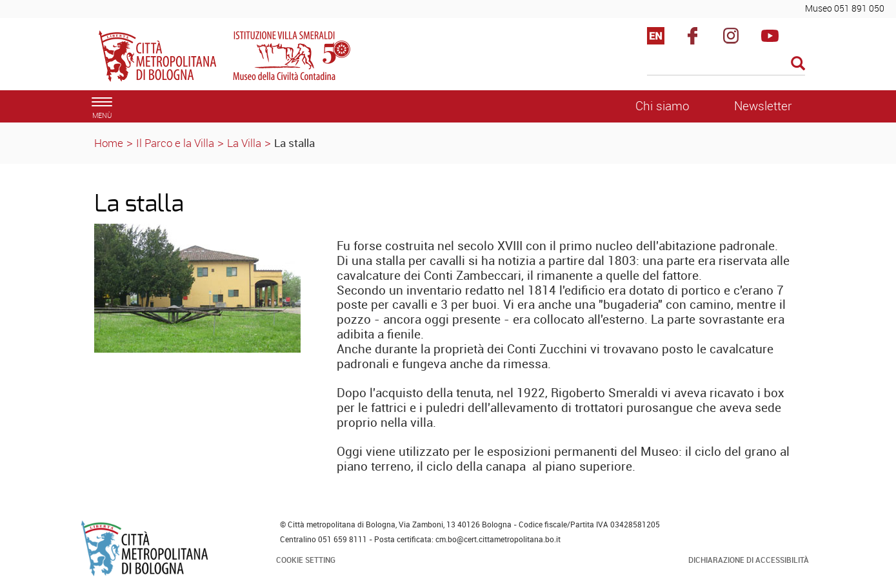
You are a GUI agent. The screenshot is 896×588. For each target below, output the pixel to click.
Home (109, 143)
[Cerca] (726, 64)
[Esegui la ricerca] (798, 64)
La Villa (244, 143)
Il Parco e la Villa (175, 143)
